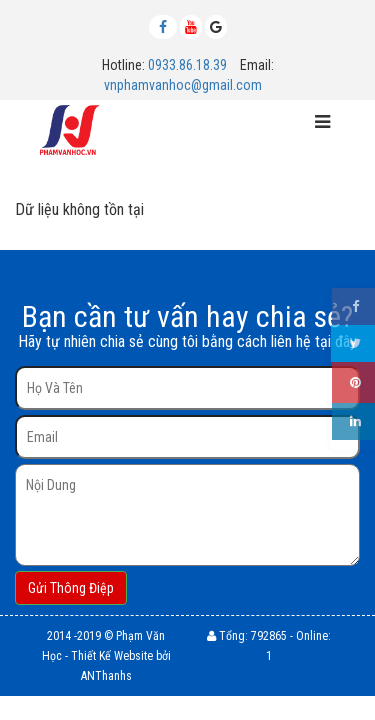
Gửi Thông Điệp (71, 588)
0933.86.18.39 (187, 65)
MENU (157, 125)
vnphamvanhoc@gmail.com (183, 85)
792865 (269, 636)
